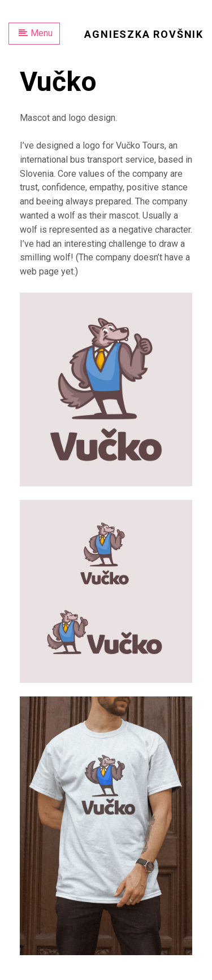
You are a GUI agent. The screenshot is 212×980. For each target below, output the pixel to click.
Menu (36, 33)
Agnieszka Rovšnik (144, 34)
